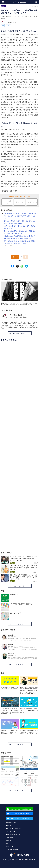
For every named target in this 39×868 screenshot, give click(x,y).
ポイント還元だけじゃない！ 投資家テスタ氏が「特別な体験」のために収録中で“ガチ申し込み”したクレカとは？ (20, 216)
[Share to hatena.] (27, 266)
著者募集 (8, 841)
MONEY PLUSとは (11, 823)
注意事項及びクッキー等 (13, 835)
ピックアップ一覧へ (20, 586)
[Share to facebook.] (12, 266)
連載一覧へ (20, 744)
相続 (3, 26)
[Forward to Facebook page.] (20, 814)
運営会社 (8, 826)
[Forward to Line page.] (20, 809)
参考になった (19, 202)
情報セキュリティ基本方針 (13, 829)
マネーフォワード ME (12, 849)
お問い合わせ (10, 838)
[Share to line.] (22, 266)
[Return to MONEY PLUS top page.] (20, 2)
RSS (7, 844)
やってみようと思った (7, 202)
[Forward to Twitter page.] (20, 818)
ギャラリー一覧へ (20, 791)
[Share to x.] (17, 266)
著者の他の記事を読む (20, 333)
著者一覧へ (20, 664)
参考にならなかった (32, 202)
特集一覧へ (20, 624)
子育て (8, 26)
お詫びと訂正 (10, 847)
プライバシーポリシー (12, 832)
